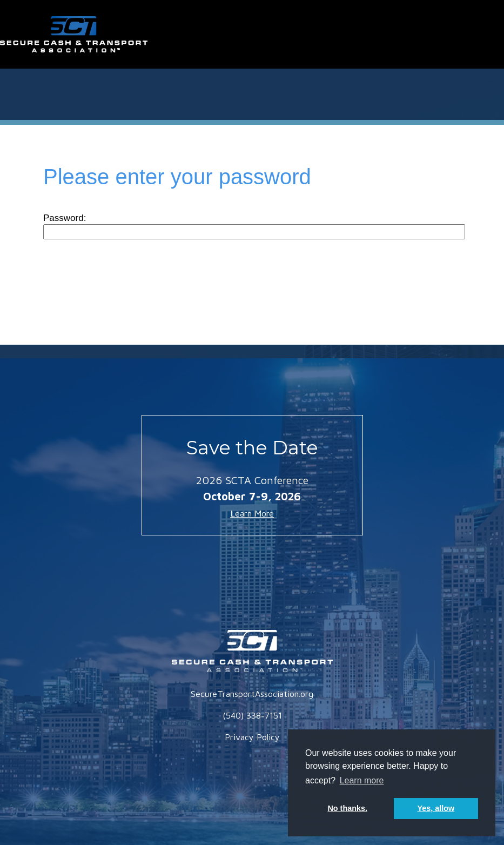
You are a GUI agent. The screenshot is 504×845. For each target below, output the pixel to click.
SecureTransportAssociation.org (252, 694)
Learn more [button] (362, 780)
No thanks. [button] (347, 808)
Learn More (252, 513)
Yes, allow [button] (436, 808)
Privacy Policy (252, 737)
